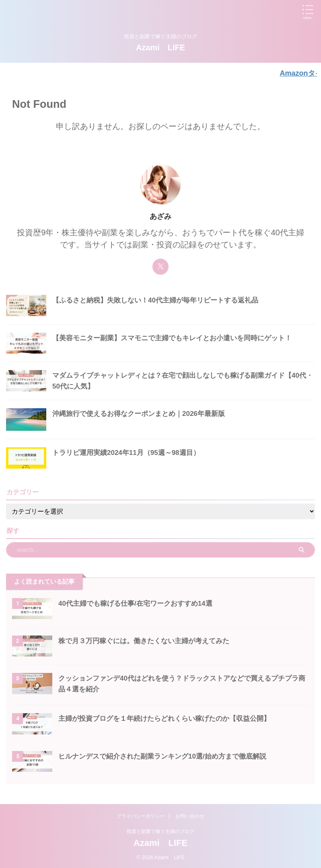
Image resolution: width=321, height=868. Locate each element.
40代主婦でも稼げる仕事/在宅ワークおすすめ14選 (140, 602)
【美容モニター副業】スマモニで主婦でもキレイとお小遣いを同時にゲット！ (179, 337)
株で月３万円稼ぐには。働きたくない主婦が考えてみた (149, 640)
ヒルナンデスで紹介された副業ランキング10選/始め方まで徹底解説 (168, 755)
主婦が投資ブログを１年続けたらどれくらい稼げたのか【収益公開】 (171, 717)
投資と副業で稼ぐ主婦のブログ (160, 830)
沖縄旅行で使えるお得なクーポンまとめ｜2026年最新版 (144, 412)
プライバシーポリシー (141, 815)
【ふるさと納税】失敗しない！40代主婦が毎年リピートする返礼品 (161, 299)
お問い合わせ (190, 815)
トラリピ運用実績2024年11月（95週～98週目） (130, 451)
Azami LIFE (160, 47)
